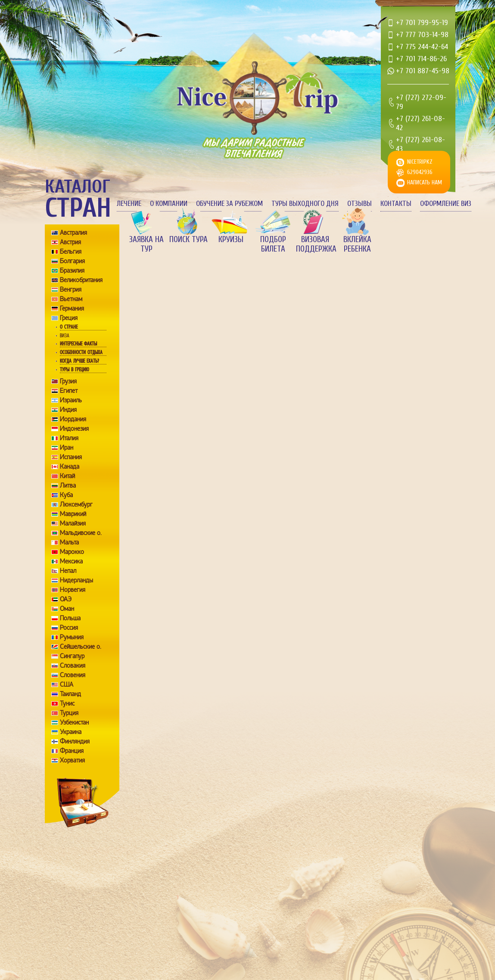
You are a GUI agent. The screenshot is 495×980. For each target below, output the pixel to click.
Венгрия (71, 289)
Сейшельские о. (81, 647)
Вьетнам (71, 299)
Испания (71, 457)
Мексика (71, 561)
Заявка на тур (146, 244)
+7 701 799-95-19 (422, 23)
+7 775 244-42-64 (422, 47)
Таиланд (70, 694)
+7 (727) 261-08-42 (420, 123)
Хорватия (72, 760)
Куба (66, 495)
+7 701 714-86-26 (421, 59)
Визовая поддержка (315, 244)
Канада (70, 467)
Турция (69, 713)
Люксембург (76, 504)
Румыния (72, 637)
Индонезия (74, 429)
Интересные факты (78, 344)
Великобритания (81, 280)
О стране (69, 327)
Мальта (69, 542)
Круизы (231, 240)
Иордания (73, 419)
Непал (68, 571)
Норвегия (73, 590)
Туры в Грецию (75, 370)
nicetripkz (420, 162)
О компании (169, 204)
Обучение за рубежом (229, 204)
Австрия (70, 242)
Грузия (68, 381)
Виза (65, 336)
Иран (67, 448)
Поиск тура (188, 240)
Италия (69, 438)
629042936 (420, 172)
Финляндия (75, 741)
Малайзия (73, 523)
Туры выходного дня (305, 204)
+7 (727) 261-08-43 (420, 144)
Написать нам (425, 182)
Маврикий (73, 514)
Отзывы (360, 204)
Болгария (72, 261)
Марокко (72, 552)
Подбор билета (273, 244)
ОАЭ (66, 599)
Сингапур (72, 656)
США (67, 684)
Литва (68, 485)
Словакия (73, 666)
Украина (71, 732)
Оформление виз (446, 204)
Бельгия (71, 252)
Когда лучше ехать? (79, 361)
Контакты (396, 204)
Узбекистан (74, 722)
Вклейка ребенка (357, 244)
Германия (72, 308)
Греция (69, 318)
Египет (69, 391)
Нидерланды (76, 580)
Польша (70, 618)
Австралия (73, 233)
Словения (73, 675)
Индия (68, 410)
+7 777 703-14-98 (422, 35)
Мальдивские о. (81, 533)
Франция (72, 751)
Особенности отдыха (81, 352)
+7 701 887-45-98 (423, 71)
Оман (67, 609)
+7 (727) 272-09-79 (421, 102)
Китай (67, 476)
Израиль (71, 400)
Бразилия (72, 271)
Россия (69, 628)
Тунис (67, 703)
